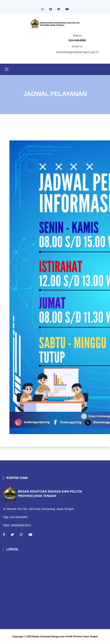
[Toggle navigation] (7, 69)
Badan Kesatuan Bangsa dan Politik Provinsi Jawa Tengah (65, 637)
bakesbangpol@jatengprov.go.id (77, 52)
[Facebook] (4, 535)
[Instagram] (21, 535)
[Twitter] (12, 535)
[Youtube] (31, 535)
